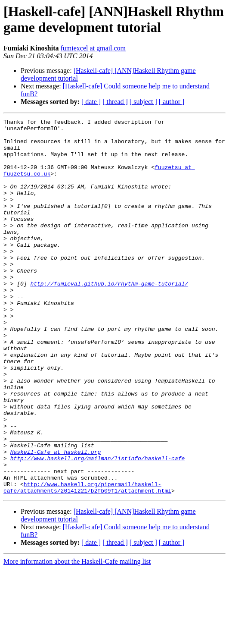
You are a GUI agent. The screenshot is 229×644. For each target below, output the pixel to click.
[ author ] (172, 102)
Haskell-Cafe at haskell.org (56, 519)
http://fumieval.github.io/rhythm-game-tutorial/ (109, 317)
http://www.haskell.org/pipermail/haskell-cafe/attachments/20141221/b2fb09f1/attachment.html (87, 562)
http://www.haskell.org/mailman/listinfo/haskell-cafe (98, 527)
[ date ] (91, 102)
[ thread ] (115, 102)
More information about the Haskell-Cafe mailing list (77, 636)
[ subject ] (143, 102)
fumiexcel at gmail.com (93, 48)
